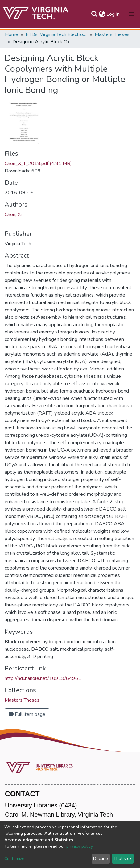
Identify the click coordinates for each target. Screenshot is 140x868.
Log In (113, 14)
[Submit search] (94, 14)
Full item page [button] (27, 714)
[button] (102, 14)
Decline (101, 859)
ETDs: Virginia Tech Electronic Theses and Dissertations (56, 34)
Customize (14, 859)
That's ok (123, 859)
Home (12, 34)
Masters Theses (112, 34)
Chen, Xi (13, 215)
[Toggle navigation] (131, 14)
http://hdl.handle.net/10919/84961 (43, 678)
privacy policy (79, 846)
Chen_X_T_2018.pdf (38, 164)
